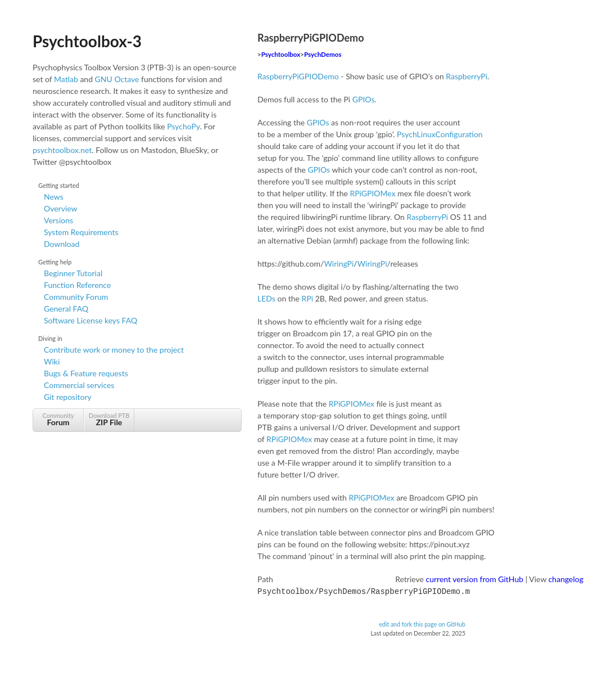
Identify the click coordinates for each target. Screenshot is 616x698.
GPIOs (364, 99)
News (54, 197)
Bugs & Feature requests (86, 373)
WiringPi (339, 264)
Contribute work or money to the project (114, 350)
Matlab (66, 79)
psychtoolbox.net (62, 150)
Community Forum (76, 297)
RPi (308, 298)
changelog (566, 579)
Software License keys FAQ (90, 320)
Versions (58, 220)
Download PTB (109, 419)
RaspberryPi (466, 76)
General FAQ (66, 309)
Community (58, 419)
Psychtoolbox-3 (87, 41)
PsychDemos (323, 54)
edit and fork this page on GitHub (422, 623)
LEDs (266, 298)
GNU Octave (117, 79)
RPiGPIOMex (372, 193)
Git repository (68, 397)
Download (62, 244)
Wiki (52, 361)
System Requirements (81, 232)
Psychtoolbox (281, 54)
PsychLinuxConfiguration (440, 134)
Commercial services (79, 385)
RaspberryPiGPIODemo (298, 76)
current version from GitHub (475, 579)
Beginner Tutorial (73, 273)
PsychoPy (184, 126)
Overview (61, 208)
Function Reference (77, 285)
